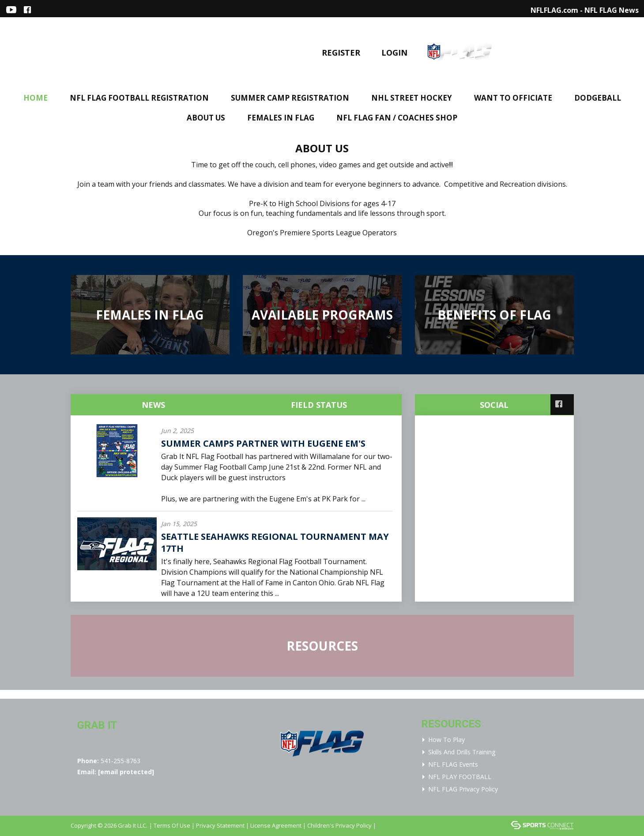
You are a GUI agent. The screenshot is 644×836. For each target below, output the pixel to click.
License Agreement (276, 825)
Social (494, 405)
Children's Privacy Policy (339, 825)
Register (341, 53)
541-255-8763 (121, 761)
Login (394, 53)
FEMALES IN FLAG (281, 118)
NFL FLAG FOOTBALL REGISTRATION (139, 98)
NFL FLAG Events (453, 764)
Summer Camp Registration (290, 98)
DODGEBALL (598, 98)
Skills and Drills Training (462, 752)
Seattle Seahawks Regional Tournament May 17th (275, 542)
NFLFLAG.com (554, 10)
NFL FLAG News (612, 10)
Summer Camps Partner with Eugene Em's (263, 443)
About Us (206, 118)
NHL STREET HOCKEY (412, 98)
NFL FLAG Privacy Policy (463, 789)
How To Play (446, 740)
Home (36, 98)
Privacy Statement (220, 825)
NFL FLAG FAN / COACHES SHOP (397, 118)
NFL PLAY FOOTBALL (460, 777)
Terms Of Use (172, 825)
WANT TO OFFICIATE (513, 98)
